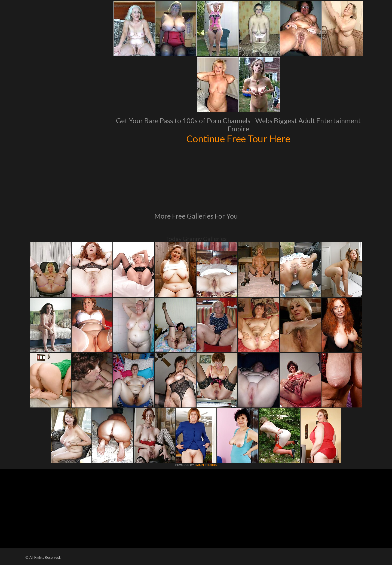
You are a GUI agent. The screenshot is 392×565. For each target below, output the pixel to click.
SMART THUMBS (206, 465)
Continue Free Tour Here (238, 138)
